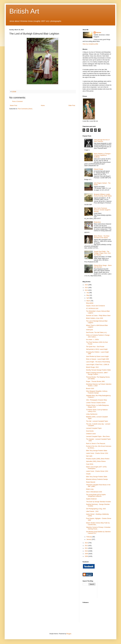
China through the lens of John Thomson (102, 141)
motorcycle (89, 330)
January (89, 539)
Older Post (72, 105)
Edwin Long (90, 489)
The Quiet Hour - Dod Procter (95, 347)
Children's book (91, 434)
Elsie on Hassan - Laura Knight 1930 (97, 359)
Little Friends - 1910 (92, 511)
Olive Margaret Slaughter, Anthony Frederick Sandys (97, 392)
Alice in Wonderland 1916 (94, 492)
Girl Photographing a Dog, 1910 (96, 509)
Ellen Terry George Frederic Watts (97, 451)
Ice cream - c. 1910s (92, 340)
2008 (87, 556)
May (88, 295)
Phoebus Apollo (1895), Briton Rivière (98, 459)
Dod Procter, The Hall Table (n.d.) (96, 332)
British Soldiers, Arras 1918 (95, 318)
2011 (87, 548)
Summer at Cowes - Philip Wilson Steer (98, 316)
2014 (87, 290)
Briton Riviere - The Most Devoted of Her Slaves (102, 237)
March (89, 301)
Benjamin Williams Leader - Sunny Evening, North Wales (103, 195)
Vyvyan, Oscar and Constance (96, 306)
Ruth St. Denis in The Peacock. (96, 444)
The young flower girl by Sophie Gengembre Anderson (96, 495)
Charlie (88, 474)
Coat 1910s (90, 464)
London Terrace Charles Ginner (96, 403)
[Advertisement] (109, 589)
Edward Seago (98, 169)
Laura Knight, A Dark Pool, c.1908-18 (98, 365)
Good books (90, 431)
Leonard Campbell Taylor (94, 428)
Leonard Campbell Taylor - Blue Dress (98, 436)
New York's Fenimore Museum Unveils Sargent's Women (102, 210)
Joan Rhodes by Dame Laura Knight (97, 356)
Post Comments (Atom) (25, 109)
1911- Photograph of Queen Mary (97, 400)
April (88, 298)
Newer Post (13, 105)
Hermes (99, 33)
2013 (87, 543)
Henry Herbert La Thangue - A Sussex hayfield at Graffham (103, 155)
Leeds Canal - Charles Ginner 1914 (97, 453)
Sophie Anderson (91, 499)
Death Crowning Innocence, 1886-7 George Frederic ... (97, 373)
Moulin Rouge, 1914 (92, 367)
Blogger (69, 634)
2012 (87, 546)
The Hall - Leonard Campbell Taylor (97, 421)
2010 (87, 551)
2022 (87, 288)
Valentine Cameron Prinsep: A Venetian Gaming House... (98, 528)
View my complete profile (90, 44)
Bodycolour (97, 222)
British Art (24, 11)
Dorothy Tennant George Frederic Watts (98, 370)
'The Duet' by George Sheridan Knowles (98, 502)
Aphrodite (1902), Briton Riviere (96, 461)
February (89, 537)
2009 (87, 554)
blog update (90, 303)
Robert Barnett (91, 482)
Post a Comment (17, 101)
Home (43, 105)
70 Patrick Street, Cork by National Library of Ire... (97, 411)
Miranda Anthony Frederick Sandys (97, 479)
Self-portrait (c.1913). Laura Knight (97, 349)
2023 (87, 285)
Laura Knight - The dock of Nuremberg (98, 362)
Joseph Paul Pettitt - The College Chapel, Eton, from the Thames (102, 253)
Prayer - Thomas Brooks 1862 (95, 381)
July (88, 293)
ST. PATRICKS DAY (92, 309)
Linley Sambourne (92, 414)
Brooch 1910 (90, 389)
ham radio (89, 456)
